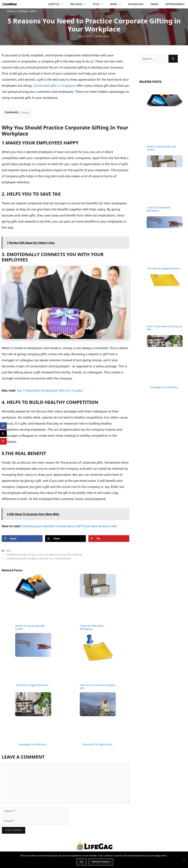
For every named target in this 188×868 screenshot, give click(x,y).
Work (117, 4)
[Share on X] (66, 539)
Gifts (33, 11)
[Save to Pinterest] (109, 539)
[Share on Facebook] (22, 539)
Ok (82, 862)
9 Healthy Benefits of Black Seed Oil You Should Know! (38, 558)
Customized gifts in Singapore (54, 86)
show (25, 112)
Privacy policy (101, 862)
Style (100, 4)
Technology (136, 4)
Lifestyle (58, 4)
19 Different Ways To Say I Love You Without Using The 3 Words (44, 555)
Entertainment (175, 4)
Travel (154, 4)
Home (11, 11)
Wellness (80, 4)
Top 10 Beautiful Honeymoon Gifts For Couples (50, 390)
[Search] (173, 59)
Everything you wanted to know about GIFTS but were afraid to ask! (69, 526)
